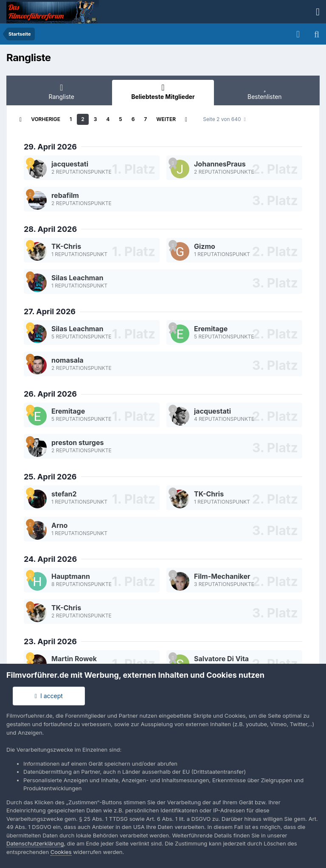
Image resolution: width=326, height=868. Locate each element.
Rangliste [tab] (61, 92)
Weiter (166, 119)
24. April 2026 (50, 559)
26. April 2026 (50, 394)
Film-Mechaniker (222, 576)
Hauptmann (71, 576)
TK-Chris (66, 246)
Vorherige (46, 119)
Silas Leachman (77, 278)
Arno (59, 525)
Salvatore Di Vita (221, 659)
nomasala (67, 360)
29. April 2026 (50, 147)
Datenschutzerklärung (35, 843)
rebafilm (65, 195)
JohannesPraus (220, 164)
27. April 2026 (50, 311)
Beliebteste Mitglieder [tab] (163, 92)
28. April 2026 (50, 229)
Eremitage (211, 329)
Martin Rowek (74, 659)
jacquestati (70, 164)
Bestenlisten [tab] (265, 92)
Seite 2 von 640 (224, 119)
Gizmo (205, 246)
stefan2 (64, 494)
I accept (49, 696)
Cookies (61, 852)
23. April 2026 (50, 641)
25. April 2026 (50, 477)
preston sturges (77, 442)
